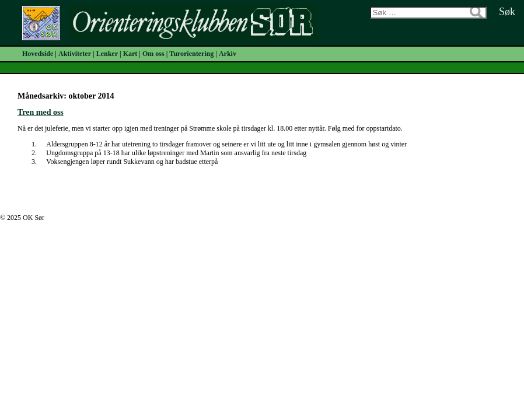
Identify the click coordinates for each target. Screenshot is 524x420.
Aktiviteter (75, 54)
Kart (130, 54)
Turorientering (191, 54)
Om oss (153, 54)
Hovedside (38, 54)
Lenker (107, 54)
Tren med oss (41, 112)
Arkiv (228, 54)
